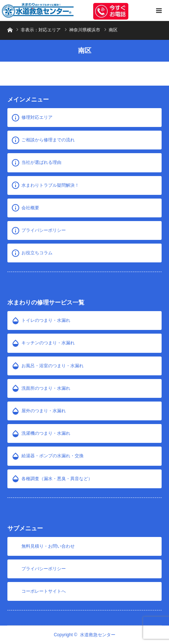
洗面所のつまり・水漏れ (46, 388)
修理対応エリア (37, 117)
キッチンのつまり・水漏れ (48, 343)
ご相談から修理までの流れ (48, 140)
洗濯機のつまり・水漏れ (46, 433)
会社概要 (30, 208)
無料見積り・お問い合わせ (48, 546)
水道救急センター (98, 635)
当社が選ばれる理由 (41, 162)
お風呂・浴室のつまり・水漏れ (53, 366)
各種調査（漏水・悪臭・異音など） (57, 479)
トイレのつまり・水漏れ (46, 320)
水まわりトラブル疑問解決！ (50, 185)
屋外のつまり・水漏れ (44, 411)
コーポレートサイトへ (44, 591)
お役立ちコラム (37, 253)
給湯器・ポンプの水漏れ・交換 (53, 456)
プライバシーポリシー (44, 230)
